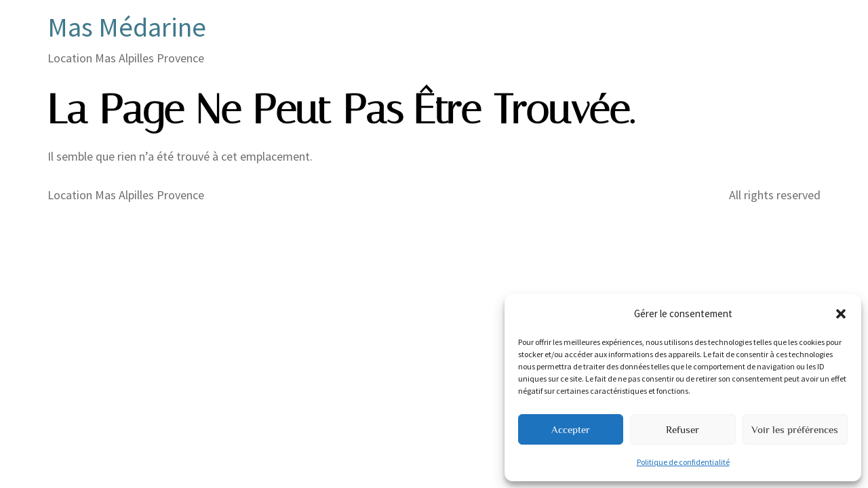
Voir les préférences (795, 429)
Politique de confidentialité (683, 462)
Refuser (683, 429)
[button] (841, 314)
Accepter (571, 429)
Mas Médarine (127, 27)
